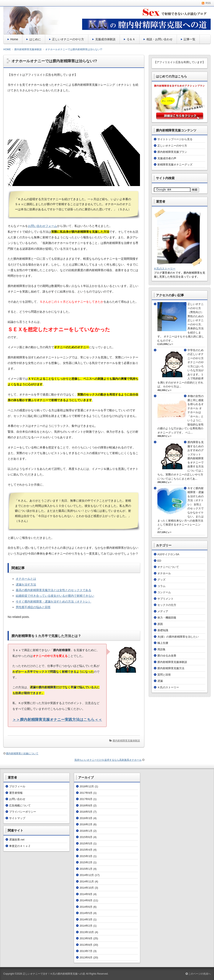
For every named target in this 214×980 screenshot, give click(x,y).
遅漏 (160, 681)
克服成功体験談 (105, 39)
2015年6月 (86, 837)
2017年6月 (86, 799)
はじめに (35, 39)
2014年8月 (86, 900)
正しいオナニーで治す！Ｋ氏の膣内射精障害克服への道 (54, 974)
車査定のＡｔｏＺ (20, 846)
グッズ (161, 580)
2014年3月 (86, 919)
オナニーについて (168, 567)
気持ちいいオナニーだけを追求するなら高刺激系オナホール (108, 760)
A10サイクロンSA (168, 554)
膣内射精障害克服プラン (172, 152)
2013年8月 (86, 945)
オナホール (164, 573)
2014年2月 (86, 926)
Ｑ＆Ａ (131, 39)
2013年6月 (86, 957)
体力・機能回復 (167, 618)
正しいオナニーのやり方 (68, 39)
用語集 (161, 649)
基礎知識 (163, 630)
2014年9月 (86, 894)
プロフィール (17, 786)
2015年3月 (86, 856)
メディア (163, 611)
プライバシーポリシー (23, 812)
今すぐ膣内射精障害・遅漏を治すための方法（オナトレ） (196, 496)
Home (14, 39)
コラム (161, 586)
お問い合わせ (17, 799)
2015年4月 (86, 850)
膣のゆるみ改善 (167, 656)
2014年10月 (87, 888)
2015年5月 (86, 843)
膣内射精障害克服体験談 (126, 741)
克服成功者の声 (167, 158)
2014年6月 (86, 907)
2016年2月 (86, 824)
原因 (160, 624)
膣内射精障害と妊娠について (22, 753)
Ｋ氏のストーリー (165, 269)
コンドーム (164, 592)
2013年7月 (86, 951)
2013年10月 (87, 932)
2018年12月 (87, 786)
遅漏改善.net (17, 840)
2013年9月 (86, 938)
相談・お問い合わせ (159, 39)
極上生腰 (163, 643)
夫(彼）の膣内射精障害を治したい (178, 637)
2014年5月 (86, 913)
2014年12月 (87, 875)
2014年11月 (87, 881)
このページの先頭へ (198, 974)
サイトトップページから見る (175, 139)
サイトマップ (17, 818)
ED (159, 561)
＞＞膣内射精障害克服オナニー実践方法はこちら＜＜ (57, 720)
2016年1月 (86, 831)
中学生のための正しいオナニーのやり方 (196, 354)
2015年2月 (86, 862)
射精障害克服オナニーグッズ (175, 165)
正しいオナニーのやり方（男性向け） (196, 308)
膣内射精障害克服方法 (171, 668)
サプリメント (165, 599)
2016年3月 (86, 818)
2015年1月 (86, 869)
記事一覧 (190, 39)
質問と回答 (164, 675)
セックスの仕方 (167, 605)
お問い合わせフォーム (43, 226)
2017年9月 (86, 793)
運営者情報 (16, 793)
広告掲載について (20, 805)
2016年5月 (86, 812)
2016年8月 (86, 805)
